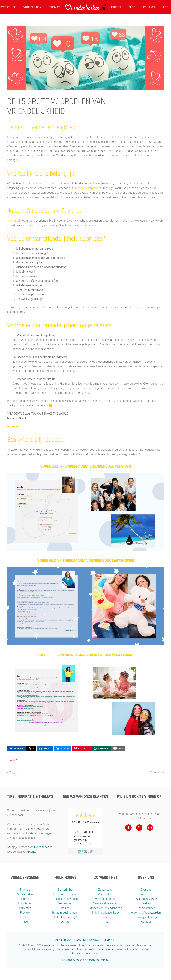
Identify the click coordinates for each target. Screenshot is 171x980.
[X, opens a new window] (31, 748)
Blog (132, 7)
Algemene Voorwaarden (146, 913)
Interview (146, 894)
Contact (149, 7)
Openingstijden (146, 908)
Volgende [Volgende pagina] (157, 772)
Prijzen (116, 7)
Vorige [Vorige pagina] (12, 772)
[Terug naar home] (86, 7)
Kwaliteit (25, 917)
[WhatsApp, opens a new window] (101, 748)
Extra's (25, 899)
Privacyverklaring (146, 917)
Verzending (65, 903)
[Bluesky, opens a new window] (63, 748)
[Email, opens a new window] (118, 748)
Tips (106, 922)
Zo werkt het (65, 890)
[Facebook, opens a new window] (16, 748)
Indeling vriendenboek (106, 913)
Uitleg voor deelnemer (65, 894)
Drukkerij (146, 903)
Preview (25, 913)
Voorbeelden (32, 7)
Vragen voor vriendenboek (106, 908)
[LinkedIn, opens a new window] (45, 748)
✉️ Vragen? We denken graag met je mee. (86, 960)
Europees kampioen (86, 188)
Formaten (25, 908)
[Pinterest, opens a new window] (81, 748)
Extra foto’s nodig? (65, 917)
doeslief (12, 760)
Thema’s (25, 890)
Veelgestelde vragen (65, 899)
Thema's (55, 7)
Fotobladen (25, 903)
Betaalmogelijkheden (65, 913)
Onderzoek (14, 221)
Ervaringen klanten (146, 899)
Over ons (146, 890)
